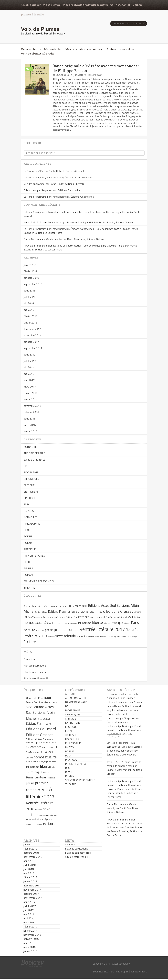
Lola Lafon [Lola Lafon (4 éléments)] (107, 623)
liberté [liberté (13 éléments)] (97, 622)
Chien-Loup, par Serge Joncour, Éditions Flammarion (52, 190)
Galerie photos (31, 5)
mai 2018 (29, 310)
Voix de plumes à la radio (38, 54)
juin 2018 (29, 303)
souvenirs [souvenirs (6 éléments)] (82, 636)
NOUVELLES (31, 517)
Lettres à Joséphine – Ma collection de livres (48, 212)
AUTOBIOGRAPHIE (34, 453)
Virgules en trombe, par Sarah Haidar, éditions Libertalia (54, 184)
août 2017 (30, 355)
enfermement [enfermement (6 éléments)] (98, 617)
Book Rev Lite (100, 971)
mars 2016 (30, 425)
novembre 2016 (32, 406)
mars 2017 (30, 387)
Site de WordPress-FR (36, 678)
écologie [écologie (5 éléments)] (133, 636)
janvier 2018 (30, 323)
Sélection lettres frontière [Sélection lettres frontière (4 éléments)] (97, 637)
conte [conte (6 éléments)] (78, 606)
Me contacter (52, 5)
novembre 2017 (32, 335)
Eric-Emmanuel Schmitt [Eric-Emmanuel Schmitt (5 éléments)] (117, 617)
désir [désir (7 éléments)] (84, 606)
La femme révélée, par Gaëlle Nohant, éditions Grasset (54, 171)
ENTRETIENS (31, 492)
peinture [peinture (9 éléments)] (29, 630)
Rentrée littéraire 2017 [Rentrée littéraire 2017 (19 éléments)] (102, 629)
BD (25, 466)
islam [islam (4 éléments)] (49, 623)
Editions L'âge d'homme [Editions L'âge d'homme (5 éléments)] (54, 617)
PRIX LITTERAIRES (34, 556)
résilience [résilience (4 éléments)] (51, 637)
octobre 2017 (31, 342)
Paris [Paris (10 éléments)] (135, 623)
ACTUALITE (30, 447)
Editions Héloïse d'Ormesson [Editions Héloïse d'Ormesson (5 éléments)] (39, 739)
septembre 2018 (33, 284)
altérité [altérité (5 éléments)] (34, 606)
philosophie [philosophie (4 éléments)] (40, 630)
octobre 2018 (31, 278)
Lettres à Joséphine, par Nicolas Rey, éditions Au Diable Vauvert (59, 177)
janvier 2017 (30, 399)
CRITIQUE (29, 485)
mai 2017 (29, 374)
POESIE (28, 536)
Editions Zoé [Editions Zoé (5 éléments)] (72, 617)
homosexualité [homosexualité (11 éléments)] (35, 623)
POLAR (28, 543)
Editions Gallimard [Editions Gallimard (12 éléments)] (90, 611)
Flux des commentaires (36, 672)
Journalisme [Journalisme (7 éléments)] (85, 623)
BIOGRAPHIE (31, 472)
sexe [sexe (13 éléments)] (59, 636)
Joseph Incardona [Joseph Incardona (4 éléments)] (71, 623)
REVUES (28, 568)
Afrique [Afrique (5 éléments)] (27, 606)
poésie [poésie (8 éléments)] (49, 630)
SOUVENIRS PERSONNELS (39, 581)
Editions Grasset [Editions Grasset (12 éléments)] (120, 611)
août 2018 (30, 291)
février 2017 (31, 393)
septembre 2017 (33, 348)
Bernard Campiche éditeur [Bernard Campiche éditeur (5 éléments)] (62, 606)
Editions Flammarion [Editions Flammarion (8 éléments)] (61, 612)
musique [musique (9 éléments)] (117, 623)
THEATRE (29, 588)
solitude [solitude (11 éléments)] (70, 636)
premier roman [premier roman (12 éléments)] (66, 629)
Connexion (29, 659)
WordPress (141, 971)
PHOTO (28, 530)
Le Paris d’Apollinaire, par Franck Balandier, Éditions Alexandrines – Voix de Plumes (68, 229)
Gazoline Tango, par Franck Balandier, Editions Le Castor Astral (125, 831)
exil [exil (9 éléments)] (131, 617)
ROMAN (79, 75)
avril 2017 (29, 380)
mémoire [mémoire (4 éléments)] (127, 623)
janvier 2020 (30, 265)
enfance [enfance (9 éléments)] (84, 617)
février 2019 (31, 271)
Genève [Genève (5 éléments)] (137, 617)
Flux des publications (35, 666)
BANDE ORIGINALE (62, 75)
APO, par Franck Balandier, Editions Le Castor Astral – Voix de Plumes (62, 246)
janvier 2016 (30, 431)
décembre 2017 (32, 329)
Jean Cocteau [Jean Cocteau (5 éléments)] (58, 623)
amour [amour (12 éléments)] (44, 605)
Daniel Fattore (32, 239)
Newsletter (123, 5)
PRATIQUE (30, 549)
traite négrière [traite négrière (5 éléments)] (114, 636)
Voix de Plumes (40, 29)
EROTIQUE (30, 498)
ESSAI (27, 504)
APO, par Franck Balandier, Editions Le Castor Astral (124, 793)
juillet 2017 (30, 361)
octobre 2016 (31, 412)
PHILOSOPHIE (32, 524)
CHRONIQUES (31, 479)
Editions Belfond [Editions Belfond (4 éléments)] (41, 612)
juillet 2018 (30, 297)
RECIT (27, 562)
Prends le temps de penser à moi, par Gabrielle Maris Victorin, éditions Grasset (91, 222)
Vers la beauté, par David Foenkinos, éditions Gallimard (76, 239)
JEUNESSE (29, 511)
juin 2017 (29, 367)
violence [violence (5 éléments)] (125, 636)
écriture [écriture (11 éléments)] (30, 642)
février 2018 (31, 316)
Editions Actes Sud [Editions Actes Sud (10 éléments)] (102, 605)
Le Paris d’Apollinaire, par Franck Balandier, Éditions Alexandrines (59, 197)
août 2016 (30, 419)
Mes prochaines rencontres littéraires (88, 5)
